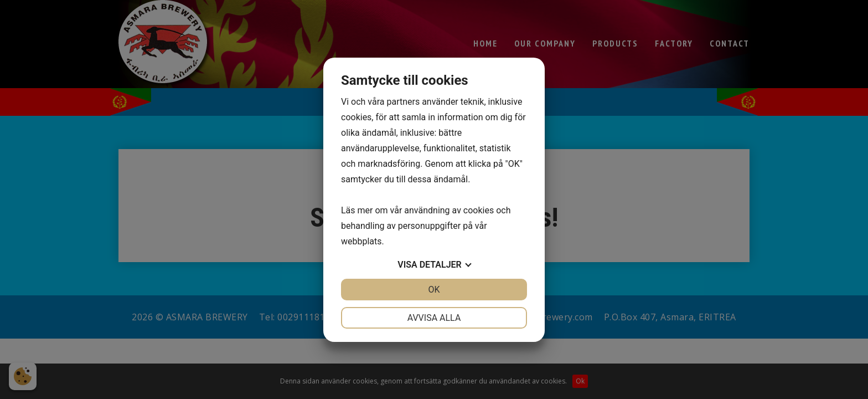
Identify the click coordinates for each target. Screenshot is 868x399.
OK (434, 290)
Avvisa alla (434, 318)
